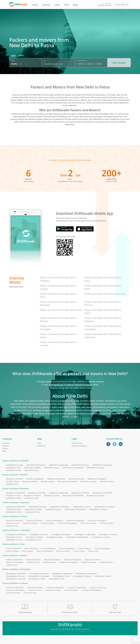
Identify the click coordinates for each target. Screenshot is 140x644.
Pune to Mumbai (31, 548)
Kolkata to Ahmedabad (68, 562)
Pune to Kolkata (12, 551)
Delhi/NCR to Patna (14, 470)
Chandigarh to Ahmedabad (77, 537)
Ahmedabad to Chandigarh (39, 576)
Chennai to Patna (107, 523)
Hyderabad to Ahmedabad (75, 509)
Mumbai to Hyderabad (56, 479)
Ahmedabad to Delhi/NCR (16, 574)
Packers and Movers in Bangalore (16, 489)
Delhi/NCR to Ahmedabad (73, 468)
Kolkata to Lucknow (89, 562)
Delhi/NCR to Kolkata (32, 468)
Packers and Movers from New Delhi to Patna (58, 295)
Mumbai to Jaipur (48, 481)
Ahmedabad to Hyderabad (86, 574)
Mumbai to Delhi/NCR (15, 479)
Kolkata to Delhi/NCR (14, 560)
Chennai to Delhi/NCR (15, 521)
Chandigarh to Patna (14, 540)
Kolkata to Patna (106, 562)
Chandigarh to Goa (33, 540)
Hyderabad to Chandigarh (105, 507)
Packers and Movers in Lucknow (15, 583)
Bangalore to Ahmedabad (73, 495)
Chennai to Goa (12, 526)
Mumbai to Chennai (76, 479)
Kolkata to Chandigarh (15, 562)
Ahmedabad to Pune (61, 576)
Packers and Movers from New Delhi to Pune (61, 310)
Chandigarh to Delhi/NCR (16, 534)
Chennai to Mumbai (34, 521)
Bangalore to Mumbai (37, 493)
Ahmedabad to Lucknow (16, 579)
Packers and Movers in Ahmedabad (16, 569)
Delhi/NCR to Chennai (80, 465)
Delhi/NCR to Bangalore (36, 465)
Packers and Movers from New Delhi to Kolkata (58, 336)
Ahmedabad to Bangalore (62, 574)
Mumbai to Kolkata (30, 481)
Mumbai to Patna (107, 481)
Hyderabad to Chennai (82, 507)
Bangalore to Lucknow (96, 495)
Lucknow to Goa (30, 593)
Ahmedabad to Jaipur (103, 576)
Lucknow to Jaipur (71, 590)
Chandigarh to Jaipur (55, 537)
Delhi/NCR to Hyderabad (59, 465)
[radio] (13, 56)
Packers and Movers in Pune (14, 544)
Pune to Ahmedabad (45, 551)
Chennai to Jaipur (48, 523)
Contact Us (41, 446)
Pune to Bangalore (48, 548)
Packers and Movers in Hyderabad (16, 503)
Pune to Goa (93, 551)
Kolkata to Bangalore (53, 560)
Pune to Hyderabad (67, 548)
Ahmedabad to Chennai (15, 576)
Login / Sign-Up (122, 4)
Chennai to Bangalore (54, 521)
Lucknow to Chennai (98, 587)
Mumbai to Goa (12, 484)
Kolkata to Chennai (92, 560)
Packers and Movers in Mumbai (15, 475)
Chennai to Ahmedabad (67, 523)
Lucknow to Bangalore (55, 587)
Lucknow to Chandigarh (15, 590)
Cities (57, 5)
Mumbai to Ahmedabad (67, 481)
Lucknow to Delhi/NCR (15, 587)
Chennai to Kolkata (30, 523)
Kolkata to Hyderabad (73, 560)
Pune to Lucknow (63, 551)
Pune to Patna (79, 551)
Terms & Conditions (79, 446)
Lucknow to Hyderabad (77, 587)
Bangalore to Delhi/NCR (15, 493)
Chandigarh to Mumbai (38, 534)
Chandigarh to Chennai (108, 534)
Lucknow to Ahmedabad (91, 590)
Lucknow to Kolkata (53, 590)
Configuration (82, 61)
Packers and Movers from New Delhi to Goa (105, 294)
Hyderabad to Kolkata (33, 509)
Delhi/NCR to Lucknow (95, 468)
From (13, 61)
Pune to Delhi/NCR (13, 548)
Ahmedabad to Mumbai (39, 574)
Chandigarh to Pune (14, 537)
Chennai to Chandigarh (97, 521)
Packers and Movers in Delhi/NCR (16, 461)
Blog (75, 5)
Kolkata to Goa (12, 565)
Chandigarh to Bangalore (61, 534)
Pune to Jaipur (27, 551)
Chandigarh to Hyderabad (85, 534)
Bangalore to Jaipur (52, 495)
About (35, 5)
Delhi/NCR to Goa (32, 470)
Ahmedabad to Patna (37, 579)
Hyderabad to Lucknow (98, 509)
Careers (6, 448)
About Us (6, 443)
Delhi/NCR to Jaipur (52, 468)
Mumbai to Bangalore (35, 479)
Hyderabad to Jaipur (53, 509)
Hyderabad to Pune (14, 509)
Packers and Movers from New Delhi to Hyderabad (103, 336)
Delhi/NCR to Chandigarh (102, 465)
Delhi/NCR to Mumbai (15, 465)
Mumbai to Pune (13, 481)
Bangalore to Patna (14, 498)
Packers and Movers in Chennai (15, 516)
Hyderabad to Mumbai (38, 507)
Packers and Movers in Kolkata (15, 556)
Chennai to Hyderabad (75, 521)
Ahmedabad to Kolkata (82, 576)
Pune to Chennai (84, 548)
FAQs (66, 5)
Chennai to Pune (13, 523)
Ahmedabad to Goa (57, 579)
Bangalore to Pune (13, 495)
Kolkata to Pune (33, 562)
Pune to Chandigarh (102, 548)
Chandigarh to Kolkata (34, 537)
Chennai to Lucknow (88, 523)
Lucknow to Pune (35, 590)
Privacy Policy (77, 443)
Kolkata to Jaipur (49, 562)
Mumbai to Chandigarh (97, 479)
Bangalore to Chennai (80, 493)
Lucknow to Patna (13, 593)
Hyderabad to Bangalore (60, 507)
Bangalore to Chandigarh (102, 493)
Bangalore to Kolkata (32, 495)
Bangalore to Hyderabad (59, 493)
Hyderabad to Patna (14, 512)
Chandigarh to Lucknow (101, 537)
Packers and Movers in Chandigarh (16, 530)
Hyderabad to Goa (33, 512)
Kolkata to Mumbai (33, 560)
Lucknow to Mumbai (35, 587)
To (45, 61)
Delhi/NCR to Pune (13, 468)
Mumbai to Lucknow (88, 481)
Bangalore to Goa (32, 498)
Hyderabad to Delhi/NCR (16, 507)
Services (46, 5)
